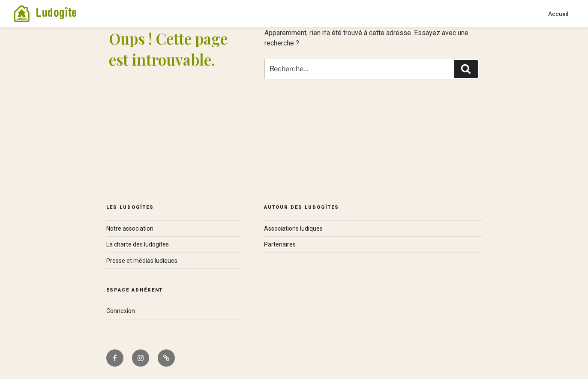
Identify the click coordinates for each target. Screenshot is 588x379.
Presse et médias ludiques (142, 261)
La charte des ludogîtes (138, 244)
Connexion (121, 311)
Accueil (558, 14)
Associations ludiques (293, 229)
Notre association (130, 229)
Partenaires (280, 244)
